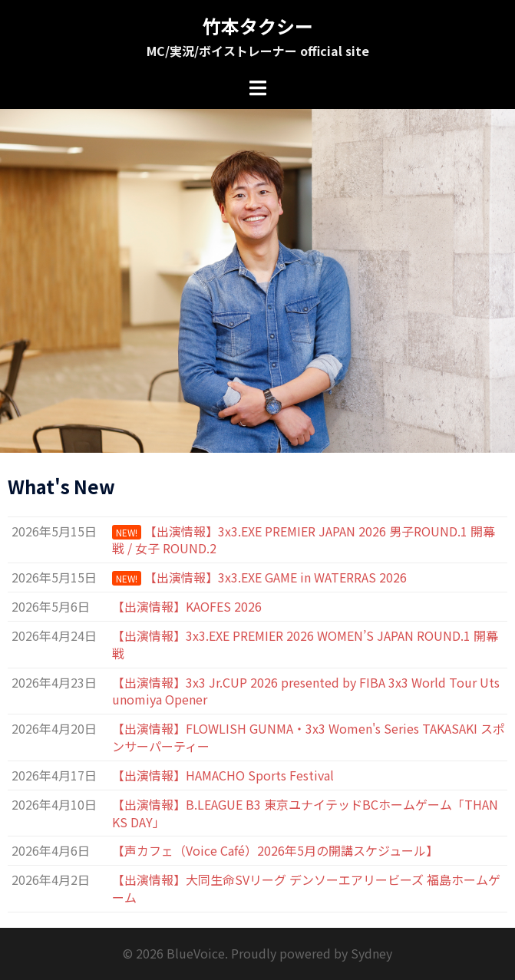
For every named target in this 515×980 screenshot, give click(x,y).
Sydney (371, 953)
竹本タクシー (258, 26)
